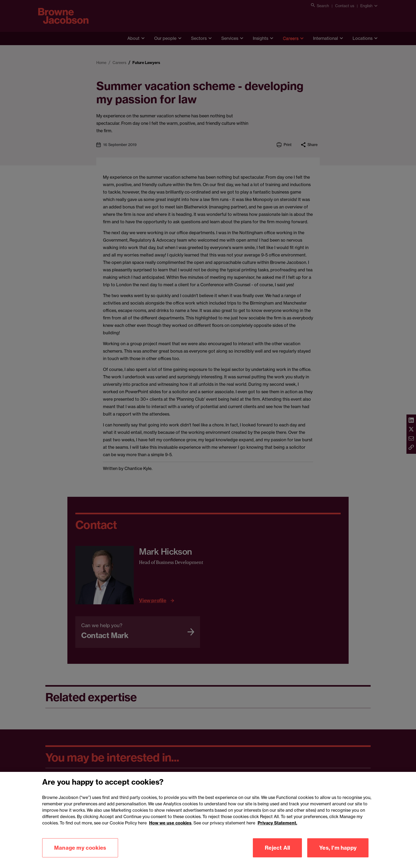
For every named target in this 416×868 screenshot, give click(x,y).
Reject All (277, 855)
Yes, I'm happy (338, 855)
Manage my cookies (80, 855)
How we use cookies (170, 830)
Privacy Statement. (277, 830)
